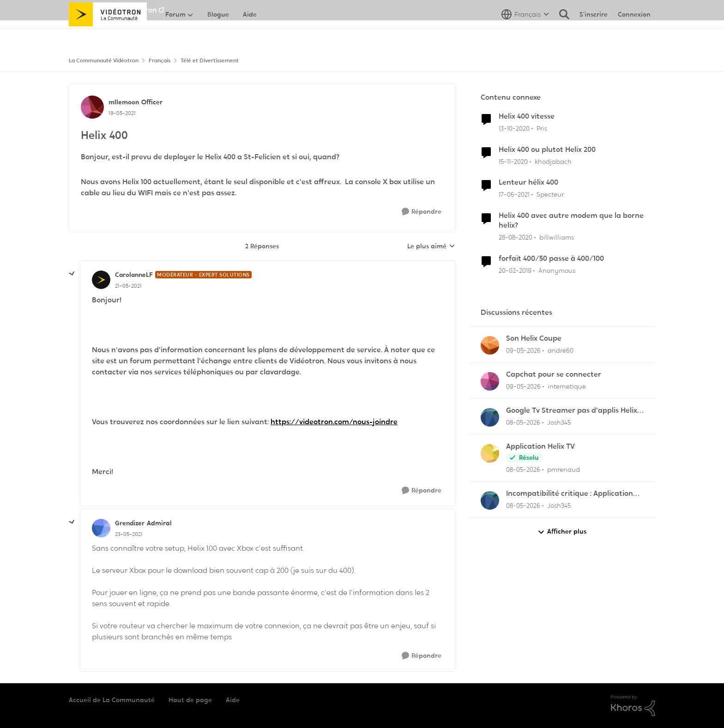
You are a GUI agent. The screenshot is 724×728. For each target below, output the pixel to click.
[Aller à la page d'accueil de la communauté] (108, 35)
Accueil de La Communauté (112, 700)
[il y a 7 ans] (515, 271)
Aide (233, 700)
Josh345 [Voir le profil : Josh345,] (559, 422)
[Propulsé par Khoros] (633, 706)
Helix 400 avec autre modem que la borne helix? (571, 220)
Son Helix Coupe (534, 338)
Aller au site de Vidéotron (113, 10)
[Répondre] (422, 212)
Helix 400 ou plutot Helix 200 (547, 150)
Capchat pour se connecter (554, 374)
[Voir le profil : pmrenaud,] (490, 453)
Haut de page (190, 700)
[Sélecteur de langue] (525, 35)
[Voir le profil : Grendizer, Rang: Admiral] (101, 528)
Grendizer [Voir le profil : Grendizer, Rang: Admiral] (130, 523)
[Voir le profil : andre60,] (490, 345)
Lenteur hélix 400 (528, 182)
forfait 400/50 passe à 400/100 (551, 259)
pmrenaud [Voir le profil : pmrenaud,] (564, 469)
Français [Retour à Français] (160, 60)
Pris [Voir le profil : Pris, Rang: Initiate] (542, 128)
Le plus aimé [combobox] (431, 247)
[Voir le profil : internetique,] (490, 381)
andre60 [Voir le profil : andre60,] (561, 350)
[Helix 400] (128, 286)
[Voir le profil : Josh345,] (490, 417)
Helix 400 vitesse (527, 116)
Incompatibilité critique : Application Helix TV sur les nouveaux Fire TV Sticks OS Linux (574, 494)
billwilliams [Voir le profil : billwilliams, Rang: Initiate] (557, 237)
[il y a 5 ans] (514, 129)
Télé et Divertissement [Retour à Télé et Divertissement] (210, 60)
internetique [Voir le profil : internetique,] (567, 386)
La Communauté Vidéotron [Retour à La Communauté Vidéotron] (104, 60)
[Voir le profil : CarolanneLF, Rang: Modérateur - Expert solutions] (101, 280)
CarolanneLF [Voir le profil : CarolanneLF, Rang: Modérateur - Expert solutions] (134, 275)
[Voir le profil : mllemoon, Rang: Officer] (92, 107)
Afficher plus (562, 532)
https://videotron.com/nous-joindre (334, 422)
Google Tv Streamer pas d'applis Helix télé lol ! (572, 411)
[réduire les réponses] (72, 274)
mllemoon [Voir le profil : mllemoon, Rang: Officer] (124, 102)
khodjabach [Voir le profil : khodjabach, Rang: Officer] (553, 161)
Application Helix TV (540, 446)
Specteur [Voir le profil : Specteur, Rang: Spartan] (550, 194)
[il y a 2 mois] (523, 351)
